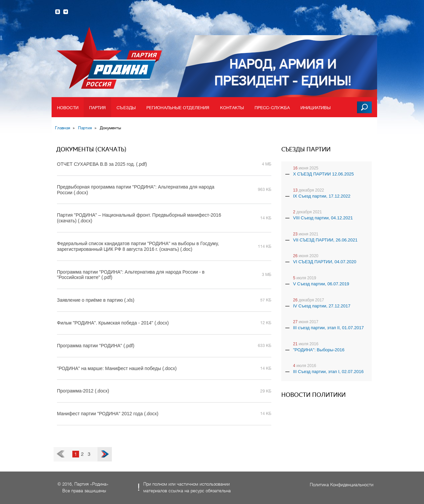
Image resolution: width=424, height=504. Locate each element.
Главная (62, 128)
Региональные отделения (178, 108)
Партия (98, 108)
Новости (68, 108)
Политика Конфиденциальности (342, 485)
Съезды (126, 108)
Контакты (232, 108)
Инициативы (315, 108)
